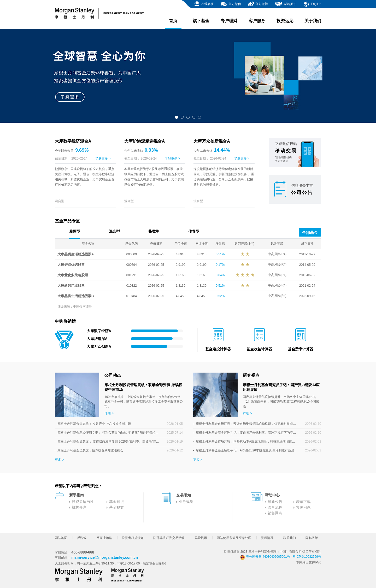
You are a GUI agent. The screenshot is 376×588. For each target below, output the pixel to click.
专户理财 (229, 21)
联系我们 (290, 538)
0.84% (220, 275)
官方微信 (231, 4)
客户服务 (257, 21)
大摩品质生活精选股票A (76, 254)
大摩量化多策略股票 (73, 275)
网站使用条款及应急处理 (234, 538)
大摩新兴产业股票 (71, 286)
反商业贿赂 (104, 538)
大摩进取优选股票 (71, 265)
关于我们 (313, 21)
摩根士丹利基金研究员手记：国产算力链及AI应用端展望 (281, 387)
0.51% (220, 254)
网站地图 (61, 538)
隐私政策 (312, 538)
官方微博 (258, 4)
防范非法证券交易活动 (169, 538)
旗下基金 (201, 21)
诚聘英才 (286, 4)
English (312, 4)
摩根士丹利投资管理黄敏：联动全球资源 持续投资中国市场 (143, 387)
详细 (108, 413)
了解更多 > (103, 158)
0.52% (220, 296)
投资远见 (285, 21)
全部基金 (310, 233)
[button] (177, 117)
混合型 (60, 201)
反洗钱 (82, 538)
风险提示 (201, 538)
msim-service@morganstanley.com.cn (105, 557)
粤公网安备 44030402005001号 (265, 557)
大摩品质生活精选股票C (76, 296)
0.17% (220, 265)
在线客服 (204, 4)
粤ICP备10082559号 (307, 557)
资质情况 (267, 538)
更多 (58, 460)
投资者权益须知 (133, 538)
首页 (173, 24)
